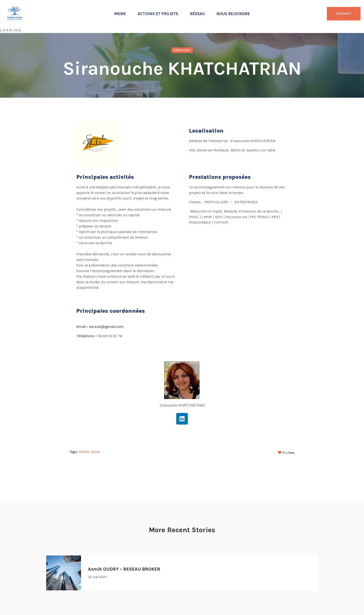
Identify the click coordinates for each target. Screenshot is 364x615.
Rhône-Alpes (89, 452)
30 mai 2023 (97, 576)
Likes (286, 452)
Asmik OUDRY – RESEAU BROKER (124, 568)
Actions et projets (158, 14)
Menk (120, 14)
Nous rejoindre (233, 14)
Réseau (197, 14)
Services (182, 50)
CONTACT (344, 14)
